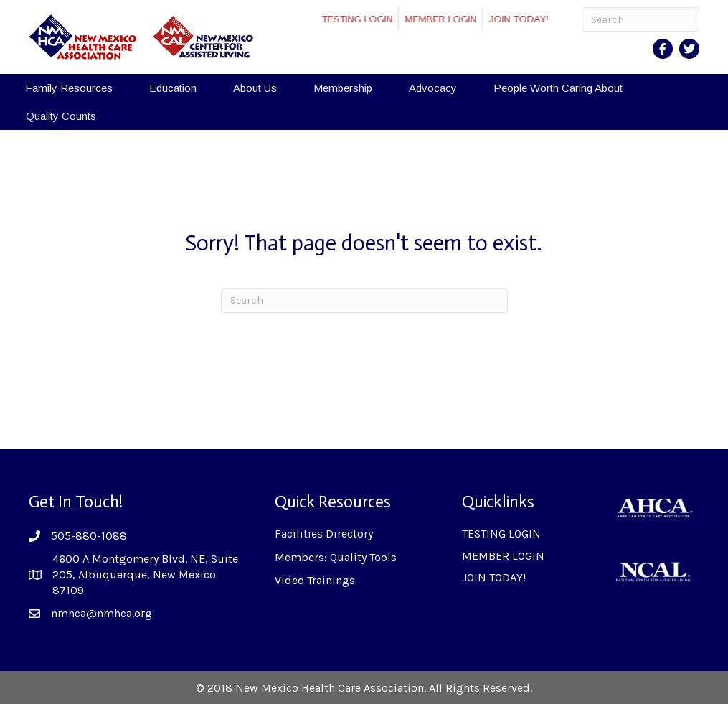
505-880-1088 (89, 536)
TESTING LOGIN (370, 19)
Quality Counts (61, 116)
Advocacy (433, 88)
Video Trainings (315, 580)
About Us (255, 88)
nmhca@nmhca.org (101, 613)
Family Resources (69, 88)
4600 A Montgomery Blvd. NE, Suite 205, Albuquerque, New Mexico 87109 (145, 575)
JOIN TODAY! (532, 19)
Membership (343, 88)
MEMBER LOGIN (454, 19)
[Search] (640, 19)
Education (173, 88)
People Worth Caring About (558, 88)
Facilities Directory (324, 534)
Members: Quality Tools (336, 557)
